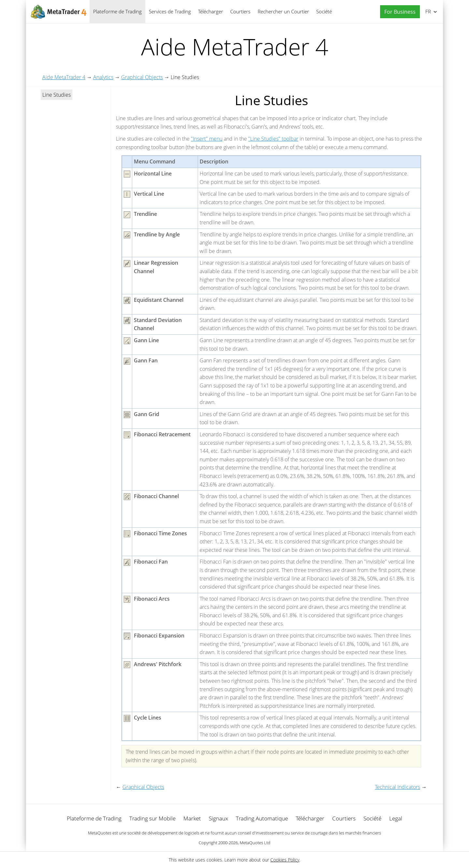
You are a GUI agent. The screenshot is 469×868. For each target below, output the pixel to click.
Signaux (218, 818)
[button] (398, 12)
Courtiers (240, 11)
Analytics (103, 77)
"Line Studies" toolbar (273, 139)
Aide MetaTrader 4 (64, 77)
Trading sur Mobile (152, 818)
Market (192, 818)
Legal (396, 818)
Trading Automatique (262, 818)
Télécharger (211, 11)
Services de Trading (170, 11)
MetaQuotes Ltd (255, 843)
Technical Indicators (398, 787)
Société (324, 11)
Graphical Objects (142, 77)
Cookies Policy (285, 860)
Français (427, 11)
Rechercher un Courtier (283, 11)
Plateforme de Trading (117, 11)
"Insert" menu (207, 139)
